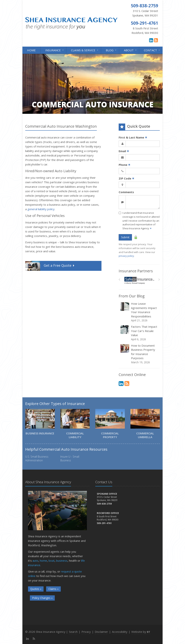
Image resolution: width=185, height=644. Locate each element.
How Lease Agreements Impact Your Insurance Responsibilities (139, 312)
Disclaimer (101, 632)
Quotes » (36, 589)
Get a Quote (50, 266)
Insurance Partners (136, 271)
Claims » (53, 589)
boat (52, 561)
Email (124, 151)
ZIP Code (127, 178)
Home (31, 50)
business (62, 561)
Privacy (86, 632)
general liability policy (41, 209)
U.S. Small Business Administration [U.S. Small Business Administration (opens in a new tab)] (37, 458)
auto (35, 561)
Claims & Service (85, 50)
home (43, 561)
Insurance (55, 50)
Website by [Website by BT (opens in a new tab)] (141, 632)
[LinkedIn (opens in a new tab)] (151, 40)
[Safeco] (139, 280)
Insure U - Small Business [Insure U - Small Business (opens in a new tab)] (70, 458)
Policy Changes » (42, 598)
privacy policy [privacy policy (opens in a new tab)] (126, 256)
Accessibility (120, 632)
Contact (152, 50)
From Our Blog (132, 296)
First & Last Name (133, 137)
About (131, 50)
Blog (111, 50)
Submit (125, 237)
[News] (156, 40)
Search (73, 632)
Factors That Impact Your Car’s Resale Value (139, 333)
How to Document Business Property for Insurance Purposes (139, 354)
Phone (125, 165)
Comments (126, 192)
